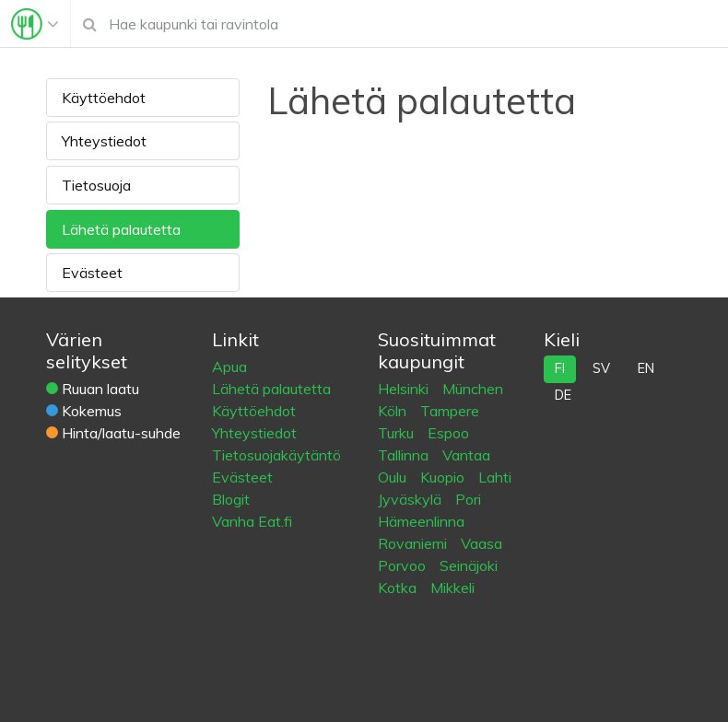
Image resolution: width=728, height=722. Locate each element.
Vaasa (481, 543)
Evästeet (92, 273)
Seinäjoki (469, 565)
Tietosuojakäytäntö (276, 455)
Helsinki (405, 389)
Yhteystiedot (104, 141)
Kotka (399, 588)
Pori (468, 499)
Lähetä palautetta (121, 229)
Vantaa (466, 455)
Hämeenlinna (421, 521)
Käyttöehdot (104, 98)
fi (560, 368)
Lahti (495, 477)
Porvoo (404, 565)
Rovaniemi (414, 543)
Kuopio (444, 477)
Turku (398, 433)
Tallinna (405, 455)
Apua (229, 367)
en (646, 368)
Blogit (231, 499)
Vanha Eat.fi (252, 521)
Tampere (450, 411)
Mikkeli (452, 588)
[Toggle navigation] (35, 24)
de (563, 395)
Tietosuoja (96, 185)
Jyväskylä (411, 499)
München (473, 389)
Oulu (394, 477)
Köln (394, 411)
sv (601, 368)
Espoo (448, 433)
